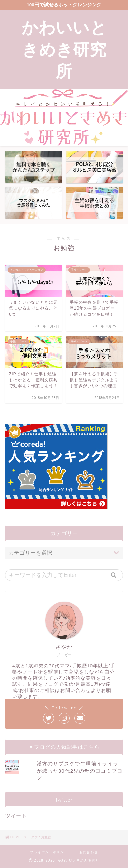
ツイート (16, 816)
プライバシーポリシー (49, 852)
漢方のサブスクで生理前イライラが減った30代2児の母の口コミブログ (80, 771)
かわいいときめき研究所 (64, 49)
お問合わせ (89, 852)
